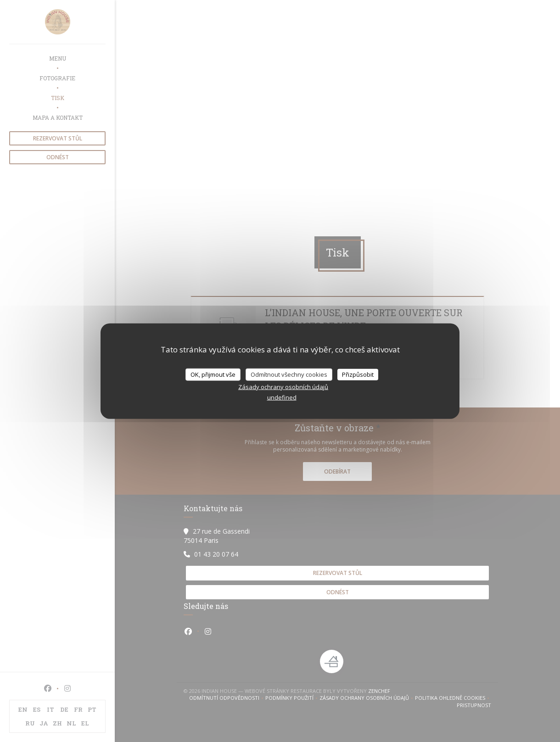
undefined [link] (282, 397)
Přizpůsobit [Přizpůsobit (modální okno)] (358, 374)
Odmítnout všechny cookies (289, 374)
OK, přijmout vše (213, 374)
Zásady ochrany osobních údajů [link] (283, 387)
